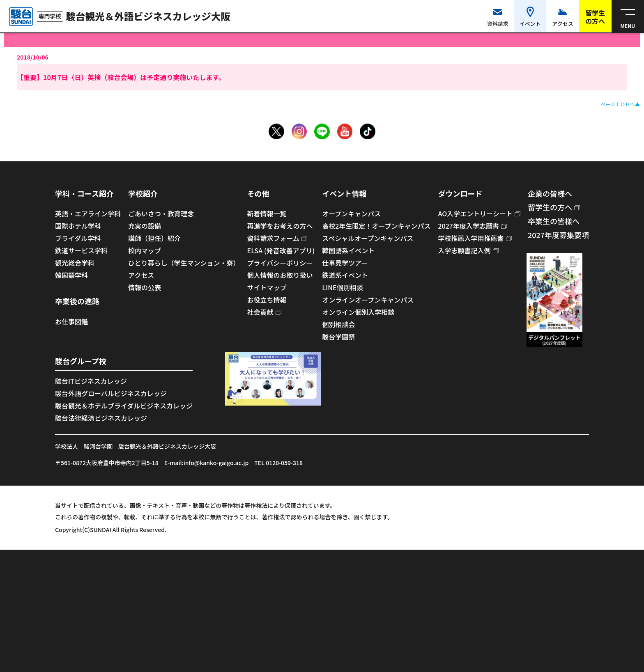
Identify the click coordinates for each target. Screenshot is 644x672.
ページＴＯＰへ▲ (620, 104)
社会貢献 (260, 312)
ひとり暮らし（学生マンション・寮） (184, 263)
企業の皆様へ (550, 193)
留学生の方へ (550, 207)
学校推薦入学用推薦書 (471, 238)
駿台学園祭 (338, 337)
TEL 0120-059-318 (278, 463)
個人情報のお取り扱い (280, 275)
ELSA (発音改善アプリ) (281, 250)
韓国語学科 (71, 275)
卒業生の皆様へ (554, 221)
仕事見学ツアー (345, 263)
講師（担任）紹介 (154, 238)
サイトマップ (267, 287)
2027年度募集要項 (558, 235)
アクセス (141, 275)
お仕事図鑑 (71, 321)
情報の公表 (145, 287)
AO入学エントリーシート (475, 213)
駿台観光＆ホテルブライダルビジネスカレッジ (124, 406)
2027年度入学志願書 (468, 226)
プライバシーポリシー (280, 263)
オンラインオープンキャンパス (368, 300)
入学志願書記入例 (464, 250)
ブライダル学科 (78, 238)
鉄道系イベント (345, 275)
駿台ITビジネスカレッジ (91, 381)
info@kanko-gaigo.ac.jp (216, 463)
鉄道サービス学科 (81, 250)
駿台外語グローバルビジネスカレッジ (111, 393)
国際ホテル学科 (78, 226)
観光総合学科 (75, 263)
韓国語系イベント (348, 250)
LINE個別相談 (342, 287)
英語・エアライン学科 (88, 213)
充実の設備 (145, 226)
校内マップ (145, 250)
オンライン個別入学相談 (358, 312)
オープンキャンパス (351, 213)
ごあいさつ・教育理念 (161, 213)
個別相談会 (338, 324)
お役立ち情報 (267, 300)
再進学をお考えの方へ (280, 226)
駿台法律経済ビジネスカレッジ (101, 418)
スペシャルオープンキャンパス (368, 238)
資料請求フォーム (274, 238)
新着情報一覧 (267, 213)
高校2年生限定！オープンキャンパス (376, 226)
